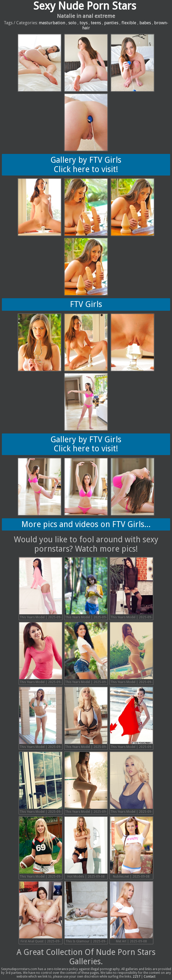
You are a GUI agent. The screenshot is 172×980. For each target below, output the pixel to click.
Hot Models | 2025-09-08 (86, 848)
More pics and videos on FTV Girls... (86, 524)
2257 (136, 977)
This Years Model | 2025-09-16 (41, 718)
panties (111, 23)
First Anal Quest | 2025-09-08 (41, 913)
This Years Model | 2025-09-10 (41, 848)
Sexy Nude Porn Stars (85, 6)
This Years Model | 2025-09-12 (86, 783)
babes (145, 23)
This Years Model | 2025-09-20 (131, 589)
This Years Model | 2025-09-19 (41, 654)
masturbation (52, 23)
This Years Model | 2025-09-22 (41, 589)
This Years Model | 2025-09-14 (131, 718)
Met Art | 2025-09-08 (131, 912)
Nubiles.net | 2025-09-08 (131, 848)
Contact (150, 977)
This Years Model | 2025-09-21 (86, 589)
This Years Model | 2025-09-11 (131, 783)
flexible (129, 23)
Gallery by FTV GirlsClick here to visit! (86, 165)
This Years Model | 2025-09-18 (86, 654)
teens (96, 23)
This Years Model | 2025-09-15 (86, 718)
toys (84, 23)
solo (72, 23)
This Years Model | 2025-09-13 (41, 783)
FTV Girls (86, 304)
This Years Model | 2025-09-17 (131, 654)
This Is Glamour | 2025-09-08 (86, 913)
